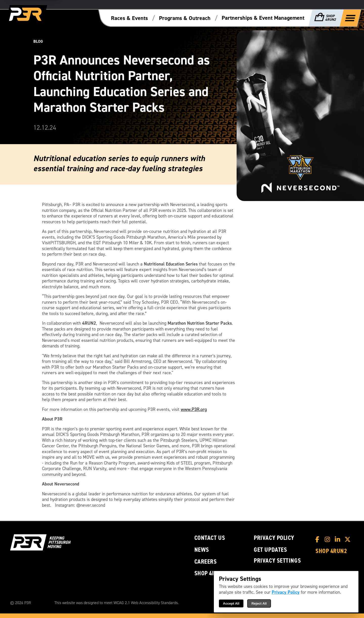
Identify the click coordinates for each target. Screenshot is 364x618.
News (202, 550)
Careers (206, 562)
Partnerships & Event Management (263, 18)
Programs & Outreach (185, 18)
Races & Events (129, 18)
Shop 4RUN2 (210, 573)
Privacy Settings (277, 561)
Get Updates (270, 550)
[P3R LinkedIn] (339, 539)
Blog (38, 41)
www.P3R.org (194, 410)
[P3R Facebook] (318, 539)
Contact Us (210, 538)
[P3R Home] (26, 14)
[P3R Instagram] (329, 539)
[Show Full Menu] (350, 18)
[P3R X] (349, 539)
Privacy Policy (274, 538)
